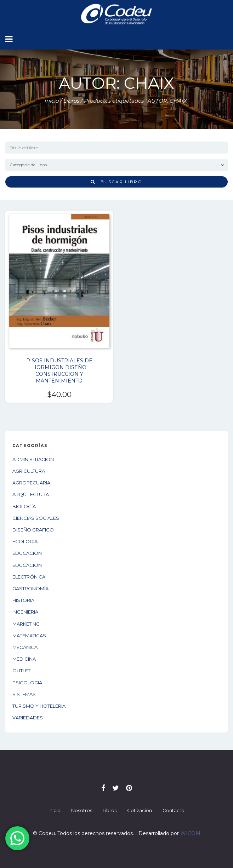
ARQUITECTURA (31, 494)
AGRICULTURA (29, 471)
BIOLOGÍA (24, 506)
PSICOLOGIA (27, 683)
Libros (71, 101)
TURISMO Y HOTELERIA (39, 706)
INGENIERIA (25, 612)
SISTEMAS (24, 694)
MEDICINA (24, 659)
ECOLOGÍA (25, 541)
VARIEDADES (28, 718)
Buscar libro (116, 182)
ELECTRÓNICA (29, 577)
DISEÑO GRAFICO (33, 530)
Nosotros (82, 810)
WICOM (190, 833)
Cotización (140, 810)
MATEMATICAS (29, 636)
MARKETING (26, 624)
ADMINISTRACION (33, 459)
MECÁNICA (25, 647)
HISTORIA (23, 600)
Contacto (174, 810)
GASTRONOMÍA (30, 588)
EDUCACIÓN (27, 553)
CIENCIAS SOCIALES (36, 518)
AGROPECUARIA (31, 483)
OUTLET (21, 671)
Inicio (51, 101)
